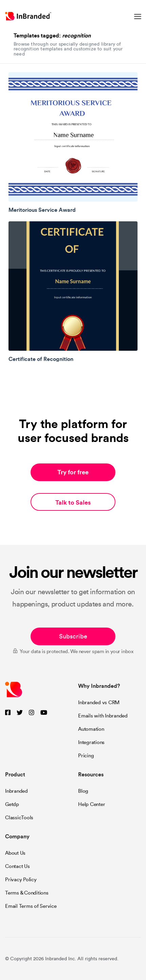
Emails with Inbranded (103, 716)
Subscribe (73, 636)
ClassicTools (19, 818)
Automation (91, 729)
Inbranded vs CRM (99, 702)
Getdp (12, 804)
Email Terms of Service (31, 906)
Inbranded (16, 791)
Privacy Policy (21, 880)
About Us (15, 853)
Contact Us (17, 866)
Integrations (91, 742)
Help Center (92, 804)
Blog (83, 791)
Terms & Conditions (27, 893)
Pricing (86, 756)
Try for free (73, 472)
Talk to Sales (73, 502)
